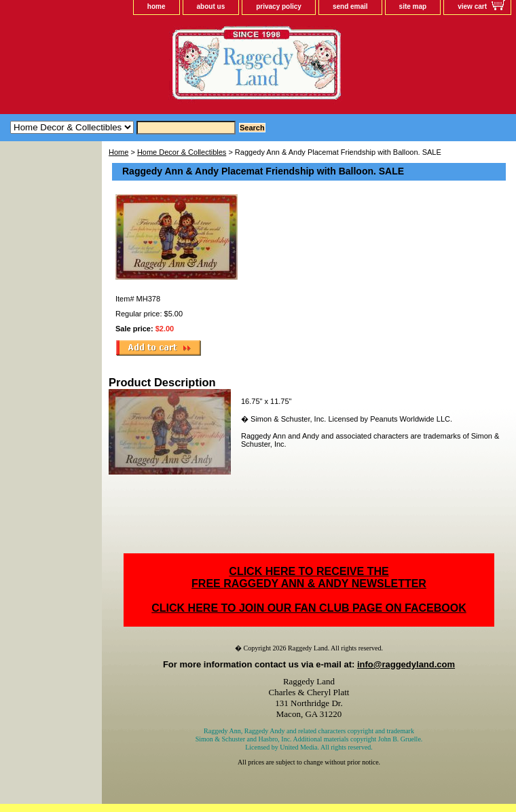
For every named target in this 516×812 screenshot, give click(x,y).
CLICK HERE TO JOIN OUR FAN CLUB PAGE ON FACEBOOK (309, 608)
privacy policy (279, 6)
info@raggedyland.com (406, 664)
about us (211, 6)
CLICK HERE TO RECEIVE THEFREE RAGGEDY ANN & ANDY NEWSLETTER (309, 577)
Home (118, 152)
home (156, 6)
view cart (472, 6)
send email (350, 6)
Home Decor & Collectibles (182, 152)
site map (413, 6)
